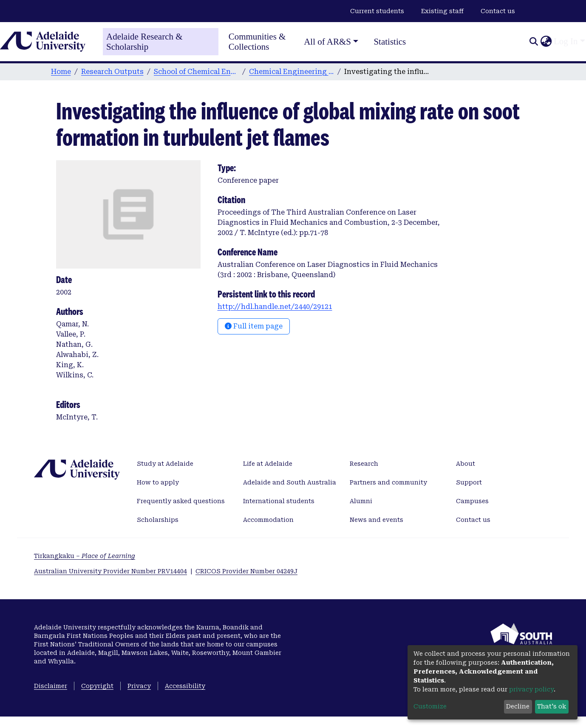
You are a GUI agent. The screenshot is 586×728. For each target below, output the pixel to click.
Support (469, 482)
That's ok (552, 706)
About (466, 464)
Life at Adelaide (268, 464)
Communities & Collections (257, 42)
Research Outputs (112, 72)
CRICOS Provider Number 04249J (246, 571)
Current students (377, 11)
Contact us (498, 11)
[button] (546, 42)
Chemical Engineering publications (292, 72)
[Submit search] (534, 42)
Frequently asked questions (181, 501)
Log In (566, 41)
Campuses (472, 501)
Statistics (390, 42)
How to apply (158, 482)
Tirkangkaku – (85, 556)
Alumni (361, 501)
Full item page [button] (254, 326)
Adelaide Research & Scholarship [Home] (144, 42)
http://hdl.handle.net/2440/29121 (275, 307)
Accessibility (185, 686)
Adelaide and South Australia (290, 482)
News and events (377, 520)
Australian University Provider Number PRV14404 (110, 571)
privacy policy (531, 689)
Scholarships (158, 520)
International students (279, 501)
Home (61, 72)
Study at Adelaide (165, 464)
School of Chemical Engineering (196, 72)
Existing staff (442, 11)
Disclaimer (51, 686)
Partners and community (388, 482)
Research (364, 464)
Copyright (97, 686)
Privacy (139, 686)
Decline (518, 706)
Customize (430, 706)
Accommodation (268, 520)
